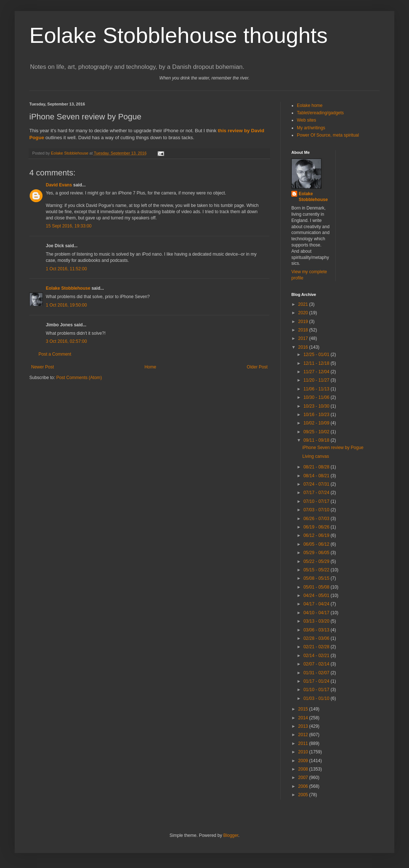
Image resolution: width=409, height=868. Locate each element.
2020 (304, 313)
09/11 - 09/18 (317, 440)
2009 (304, 761)
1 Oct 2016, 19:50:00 (66, 305)
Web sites (306, 120)
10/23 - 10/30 (317, 406)
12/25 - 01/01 (317, 355)
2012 (304, 735)
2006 (304, 786)
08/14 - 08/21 (317, 476)
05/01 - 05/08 (317, 587)
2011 (304, 743)
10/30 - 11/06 (317, 397)
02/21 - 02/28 (317, 647)
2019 (304, 322)
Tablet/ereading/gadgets (320, 113)
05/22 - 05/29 (317, 561)
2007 (304, 778)
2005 (304, 795)
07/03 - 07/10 (317, 510)
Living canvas (316, 456)
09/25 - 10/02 (317, 432)
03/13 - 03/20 (317, 621)
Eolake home (310, 105)
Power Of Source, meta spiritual (328, 135)
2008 (304, 769)
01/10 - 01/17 (317, 690)
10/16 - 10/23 (317, 415)
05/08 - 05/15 (317, 578)
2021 (304, 304)
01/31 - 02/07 (317, 673)
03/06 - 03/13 (317, 630)
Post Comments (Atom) (79, 378)
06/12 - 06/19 (317, 535)
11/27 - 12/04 (317, 372)
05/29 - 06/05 (317, 553)
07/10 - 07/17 (317, 501)
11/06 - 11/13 (317, 389)
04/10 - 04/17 (317, 613)
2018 (304, 330)
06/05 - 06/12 (317, 544)
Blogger (231, 835)
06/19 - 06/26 (317, 527)
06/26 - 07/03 (317, 519)
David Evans (59, 185)
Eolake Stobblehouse (68, 288)
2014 (304, 718)
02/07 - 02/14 (317, 664)
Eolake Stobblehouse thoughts (178, 35)
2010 (304, 752)
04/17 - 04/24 (317, 604)
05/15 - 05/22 (317, 570)
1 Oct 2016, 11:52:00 (66, 269)
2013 (304, 726)
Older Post (257, 367)
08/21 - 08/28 (317, 467)
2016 (304, 347)
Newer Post (43, 367)
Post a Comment (55, 354)
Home (150, 367)
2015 (304, 709)
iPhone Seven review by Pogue (333, 448)
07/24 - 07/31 (317, 484)
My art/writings (311, 128)
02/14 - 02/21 (317, 656)
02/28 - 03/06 (317, 638)
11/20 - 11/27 (317, 380)
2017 (304, 338)
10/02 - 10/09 (317, 423)
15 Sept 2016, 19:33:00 (69, 226)
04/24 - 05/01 (317, 596)
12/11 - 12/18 (317, 363)
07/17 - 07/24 (317, 493)
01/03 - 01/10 (317, 698)
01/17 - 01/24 (317, 681)
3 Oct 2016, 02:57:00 (66, 341)
